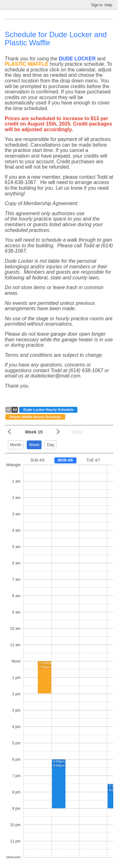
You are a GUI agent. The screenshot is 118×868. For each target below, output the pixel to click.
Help (108, 5)
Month (16, 445)
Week (34, 445)
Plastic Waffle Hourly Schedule (35, 417)
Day (51, 445)
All (15, 410)
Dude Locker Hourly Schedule (48, 410)
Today (77, 432)
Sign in (97, 5)
